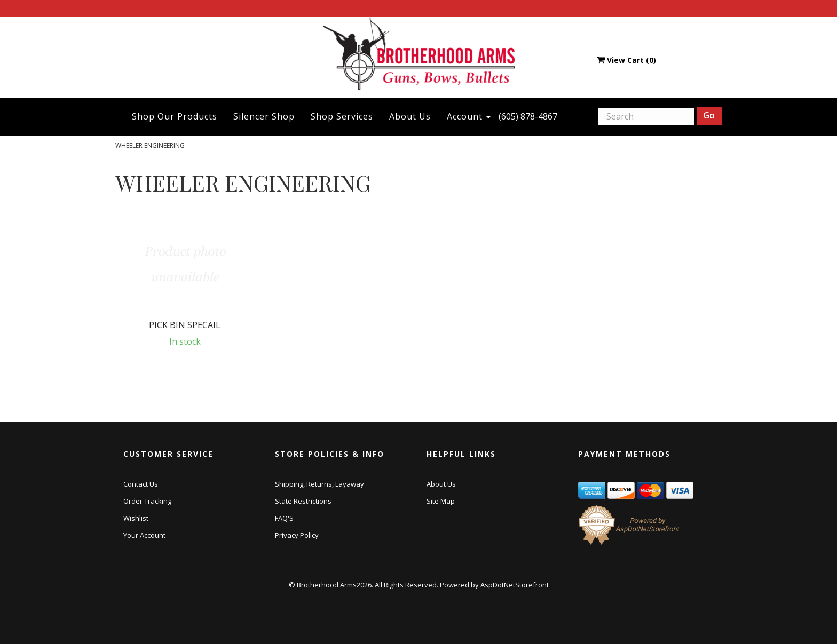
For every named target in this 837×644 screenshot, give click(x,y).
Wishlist (136, 518)
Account (469, 116)
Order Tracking (147, 501)
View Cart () (626, 60)
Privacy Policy (297, 535)
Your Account (144, 535)
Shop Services (342, 116)
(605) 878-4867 (528, 116)
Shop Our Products (175, 116)
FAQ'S (284, 518)
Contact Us (141, 484)
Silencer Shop (264, 116)
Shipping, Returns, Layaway (319, 484)
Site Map (441, 501)
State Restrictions (303, 501)
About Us (410, 116)
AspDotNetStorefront (515, 585)
